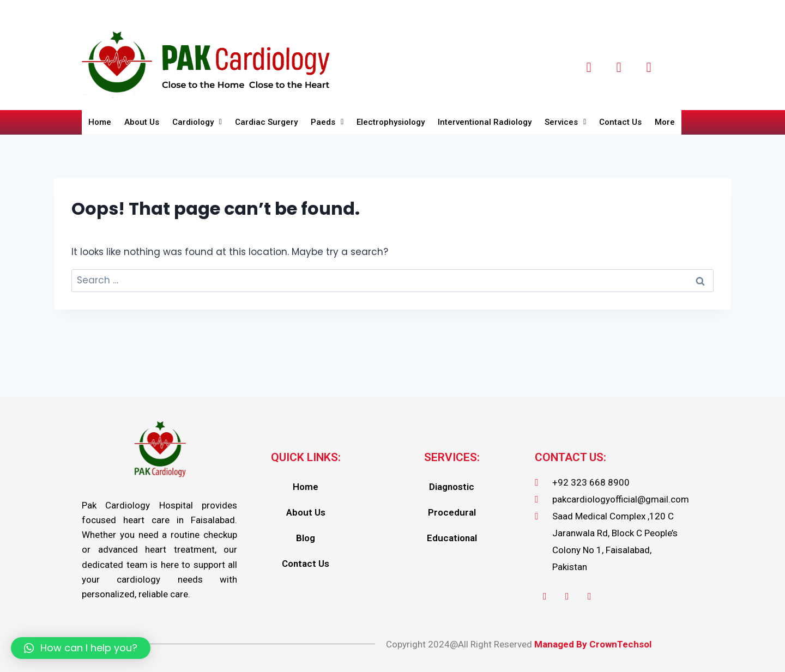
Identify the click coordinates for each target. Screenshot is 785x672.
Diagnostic (452, 487)
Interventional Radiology (485, 122)
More (665, 122)
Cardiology (197, 122)
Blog (306, 538)
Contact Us (621, 122)
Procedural (452, 512)
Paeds (327, 122)
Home (100, 122)
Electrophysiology (391, 122)
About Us (142, 122)
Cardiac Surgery (266, 122)
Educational (452, 538)
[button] (81, 648)
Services (566, 122)
